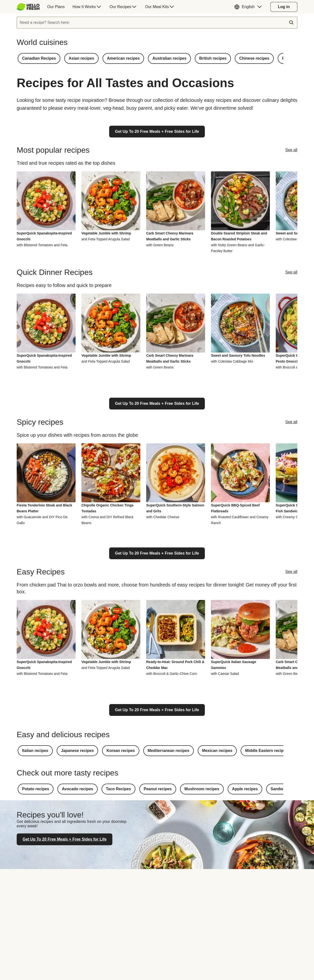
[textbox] (157, 23)
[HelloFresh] (28, 7)
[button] (249, 7)
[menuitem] (30, 7)
